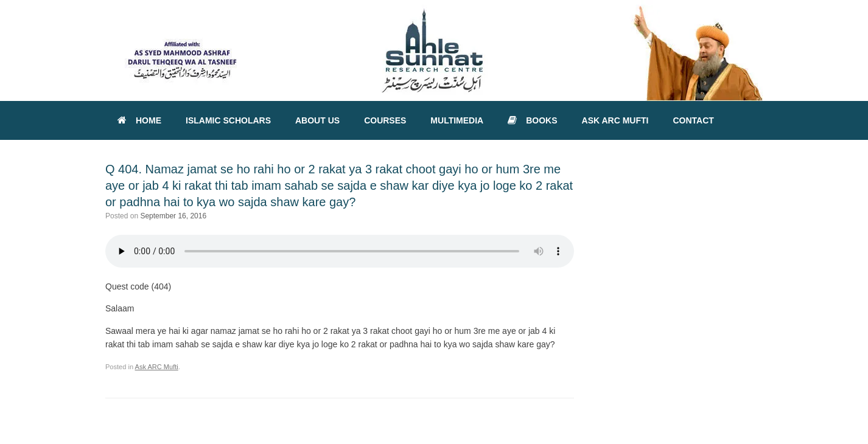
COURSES (385, 120)
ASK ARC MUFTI (615, 120)
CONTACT (693, 120)
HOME (139, 120)
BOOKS (532, 120)
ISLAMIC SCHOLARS (228, 120)
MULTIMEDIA (457, 120)
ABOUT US (317, 120)
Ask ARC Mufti (157, 367)
